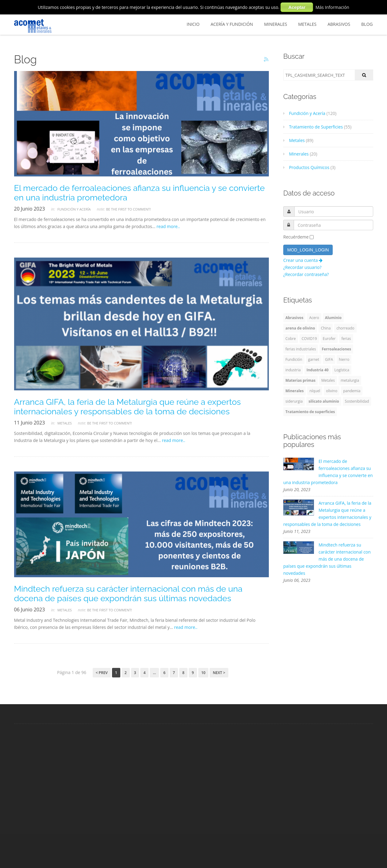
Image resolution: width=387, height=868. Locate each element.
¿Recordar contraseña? (306, 274)
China (326, 328)
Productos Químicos (306, 167)
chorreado (345, 328)
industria (293, 370)
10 (203, 673)
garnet (314, 359)
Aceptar (297, 7)
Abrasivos (339, 24)
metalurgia (350, 380)
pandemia (352, 391)
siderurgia (294, 401)
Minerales (275, 24)
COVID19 (309, 339)
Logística (342, 370)
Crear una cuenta (303, 260)
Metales (307, 24)
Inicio (193, 24)
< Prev (102, 673)
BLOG (367, 24)
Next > (219, 673)
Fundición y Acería (74, 209)
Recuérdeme (296, 237)
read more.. (168, 226)
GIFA (329, 359)
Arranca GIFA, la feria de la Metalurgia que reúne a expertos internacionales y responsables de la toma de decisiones (128, 407)
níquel (315, 391)
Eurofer (329, 339)
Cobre (291, 339)
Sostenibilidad (357, 401)
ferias (346, 339)
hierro (344, 359)
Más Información (332, 7)
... (154, 673)
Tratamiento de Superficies (313, 127)
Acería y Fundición (232, 24)
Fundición (294, 359)
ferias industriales (301, 349)
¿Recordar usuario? (302, 267)
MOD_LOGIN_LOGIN (308, 250)
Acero (314, 318)
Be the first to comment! (129, 209)
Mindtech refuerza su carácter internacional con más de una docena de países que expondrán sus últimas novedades (128, 594)
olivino (332, 391)
